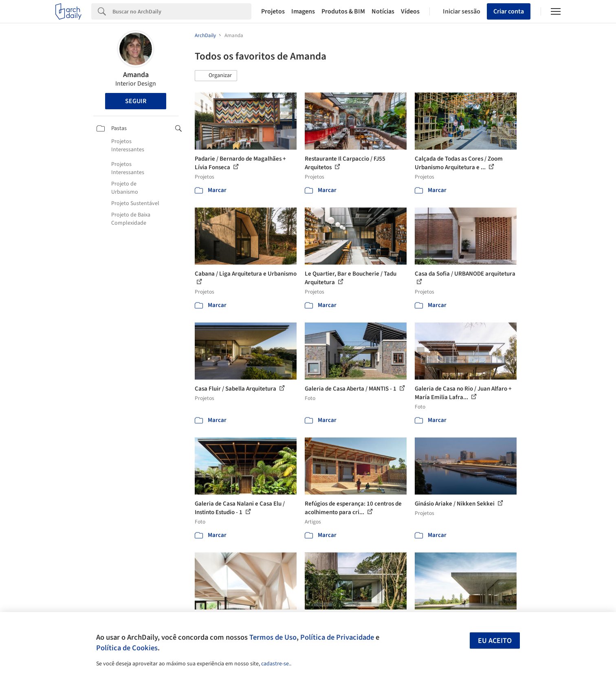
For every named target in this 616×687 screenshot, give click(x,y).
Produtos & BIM (343, 11)
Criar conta (509, 11)
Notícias (383, 11)
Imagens (303, 11)
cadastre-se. (276, 664)
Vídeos (410, 11)
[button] (216, 76)
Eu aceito (495, 641)
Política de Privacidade (337, 637)
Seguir (136, 101)
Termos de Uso (273, 637)
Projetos (273, 11)
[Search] (182, 11)
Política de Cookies (127, 648)
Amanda (136, 75)
